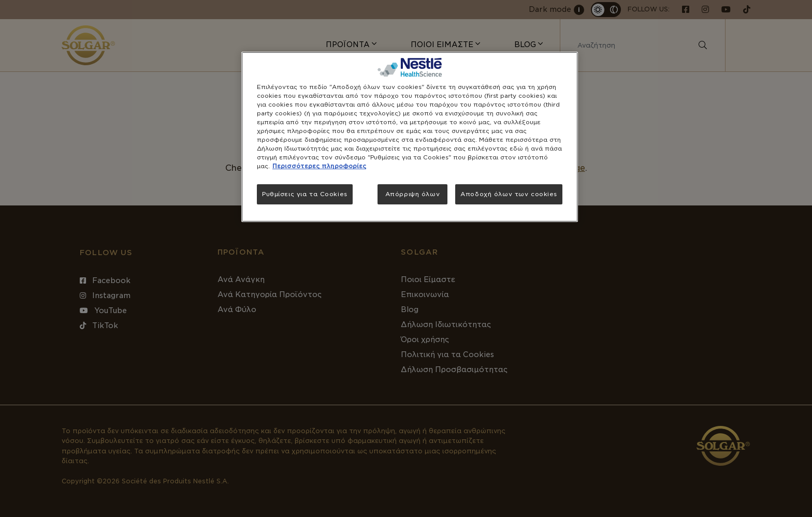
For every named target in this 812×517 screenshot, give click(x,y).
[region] (410, 137)
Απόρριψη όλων (412, 194)
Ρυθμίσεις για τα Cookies (305, 194)
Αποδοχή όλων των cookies (509, 194)
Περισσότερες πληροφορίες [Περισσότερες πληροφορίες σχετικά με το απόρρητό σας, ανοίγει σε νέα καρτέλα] (319, 166)
